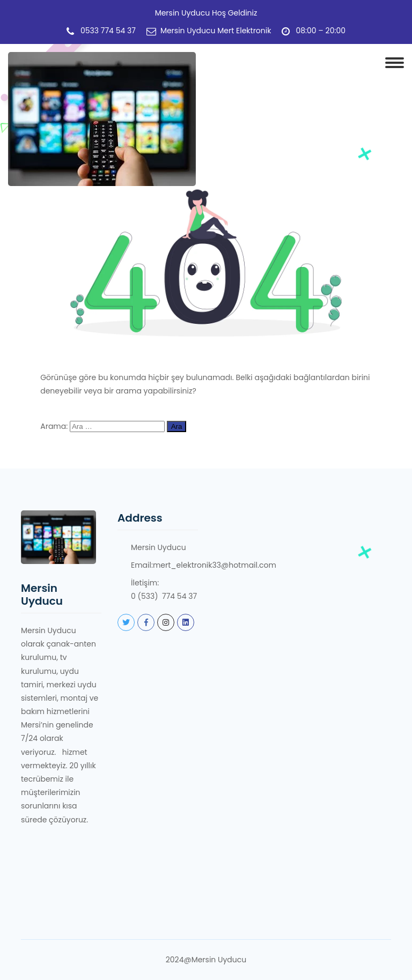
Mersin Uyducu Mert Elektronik (216, 31)
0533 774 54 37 (108, 31)
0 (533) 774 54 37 (164, 596)
